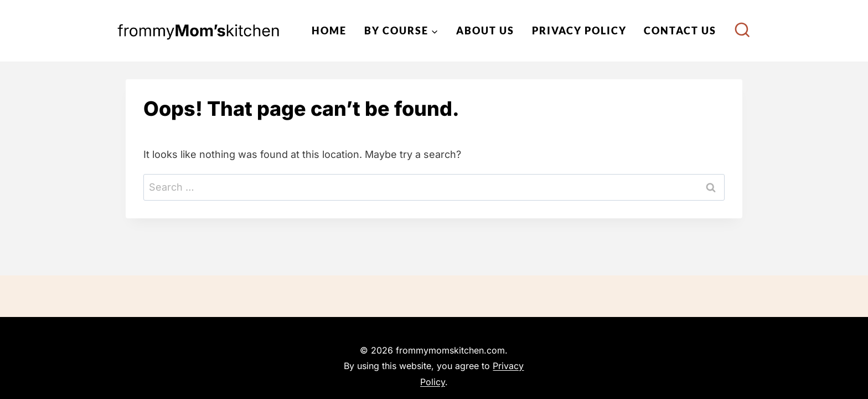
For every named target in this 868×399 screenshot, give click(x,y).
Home (329, 30)
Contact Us (680, 30)
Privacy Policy (579, 30)
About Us (485, 30)
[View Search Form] (742, 31)
